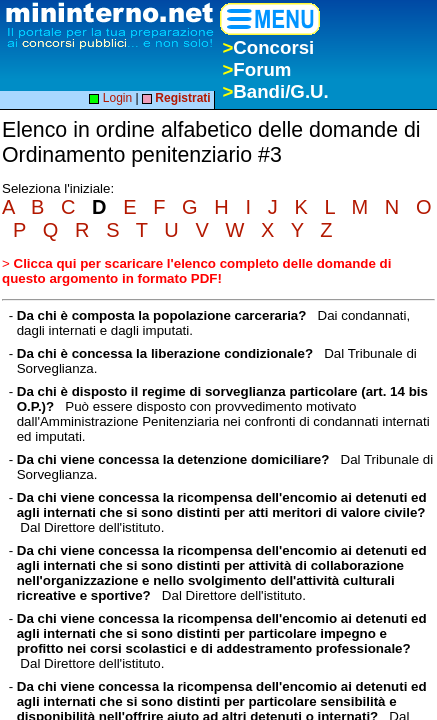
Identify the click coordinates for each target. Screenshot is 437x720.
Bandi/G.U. (275, 91)
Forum (256, 69)
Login (110, 98)
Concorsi (268, 47)
